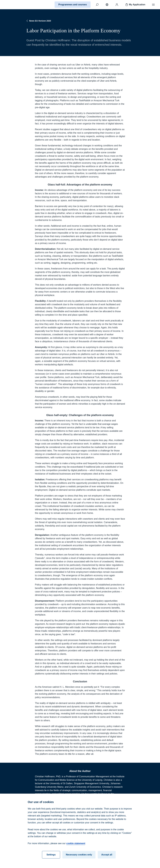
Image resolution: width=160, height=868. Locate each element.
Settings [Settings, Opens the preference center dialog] (51, 858)
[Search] (97, 5)
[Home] (12, 5)
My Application (135, 5)
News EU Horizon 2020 (38, 21)
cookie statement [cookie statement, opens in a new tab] (76, 846)
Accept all (107, 858)
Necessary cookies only (79, 858)
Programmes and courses (73, 5)
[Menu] (153, 5)
